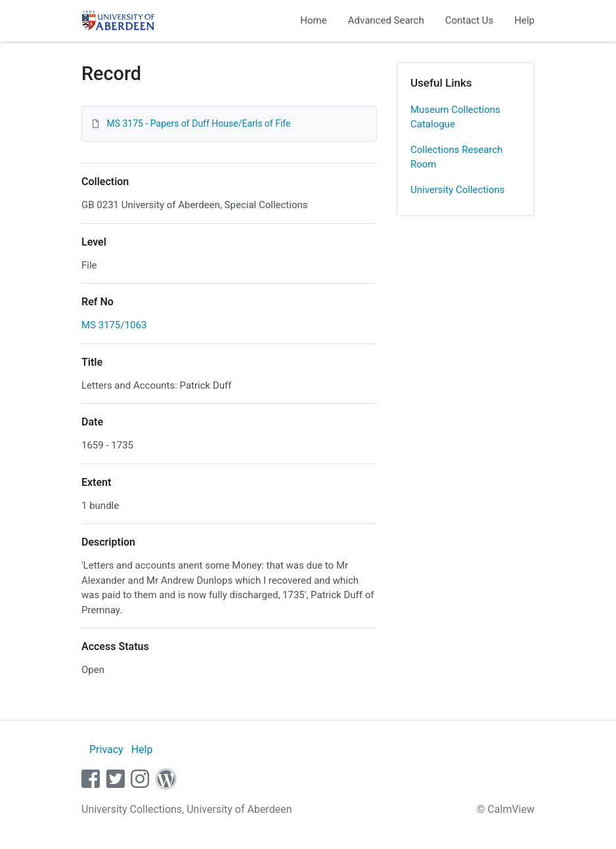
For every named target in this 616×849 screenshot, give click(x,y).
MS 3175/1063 (114, 325)
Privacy (106, 750)
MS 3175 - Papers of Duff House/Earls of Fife (198, 123)
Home (313, 20)
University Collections (458, 190)
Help (524, 20)
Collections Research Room (456, 157)
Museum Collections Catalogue (455, 117)
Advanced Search (386, 20)
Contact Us (470, 20)
